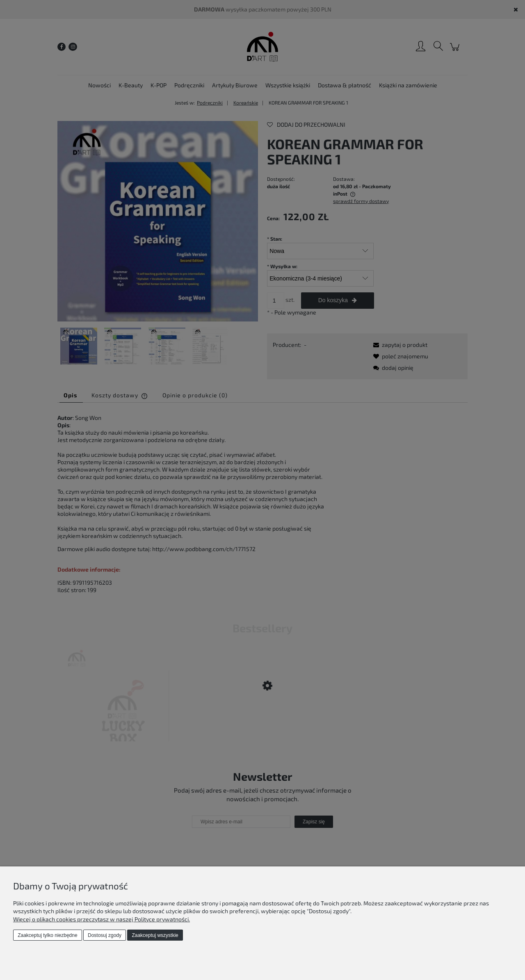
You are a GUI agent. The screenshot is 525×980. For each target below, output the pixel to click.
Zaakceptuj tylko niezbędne (47, 935)
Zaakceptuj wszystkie (155, 935)
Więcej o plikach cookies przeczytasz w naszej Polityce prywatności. (102, 919)
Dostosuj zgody (105, 935)
